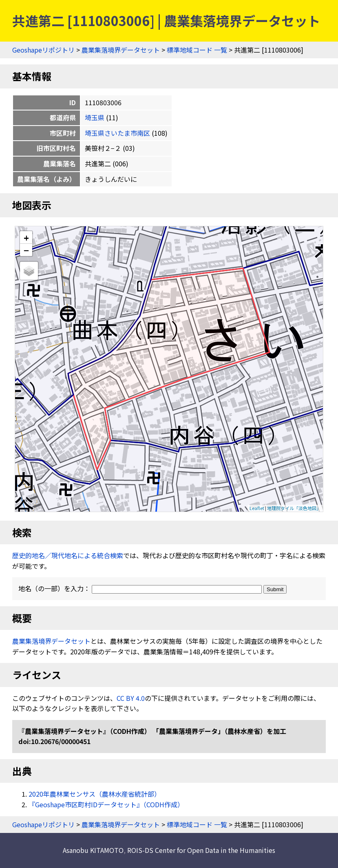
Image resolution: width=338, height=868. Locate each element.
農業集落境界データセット (121, 50)
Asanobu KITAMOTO (93, 850)
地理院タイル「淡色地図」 (294, 508)
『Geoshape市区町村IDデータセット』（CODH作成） (106, 804)
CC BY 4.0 (131, 698)
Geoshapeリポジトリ (43, 50)
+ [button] (26, 237)
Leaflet (257, 508)
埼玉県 (95, 117)
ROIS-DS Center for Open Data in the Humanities (201, 850)
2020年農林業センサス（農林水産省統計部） (95, 794)
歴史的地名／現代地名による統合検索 (68, 555)
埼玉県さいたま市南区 (117, 133)
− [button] (26, 250)
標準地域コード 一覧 (197, 50)
